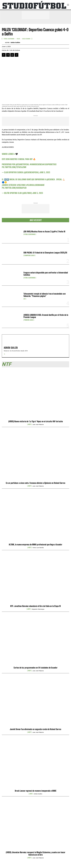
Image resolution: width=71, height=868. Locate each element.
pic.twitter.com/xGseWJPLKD (14, 188)
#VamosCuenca (36, 164)
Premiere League (29, 320)
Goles (18, 39)
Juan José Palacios (38, 424)
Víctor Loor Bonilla (38, 548)
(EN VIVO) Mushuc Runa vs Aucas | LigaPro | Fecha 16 (44, 232)
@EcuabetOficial (22, 164)
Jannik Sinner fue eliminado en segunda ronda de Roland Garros (35, 729)
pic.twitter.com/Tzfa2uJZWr (14, 167)
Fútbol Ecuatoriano (30, 234)
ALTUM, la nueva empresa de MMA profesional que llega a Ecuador (35, 545)
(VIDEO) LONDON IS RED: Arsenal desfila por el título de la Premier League (46, 316)
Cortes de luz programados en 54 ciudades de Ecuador (36, 668)
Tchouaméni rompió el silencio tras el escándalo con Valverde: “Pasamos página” (45, 295)
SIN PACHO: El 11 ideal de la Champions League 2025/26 (45, 253)
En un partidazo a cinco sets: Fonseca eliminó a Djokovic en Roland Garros (36, 483)
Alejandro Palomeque (38, 609)
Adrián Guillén (15, 42)
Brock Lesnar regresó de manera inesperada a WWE (36, 791)
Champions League (29, 255)
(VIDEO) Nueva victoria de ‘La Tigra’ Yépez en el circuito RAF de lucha (36, 421)
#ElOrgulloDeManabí (35, 185)
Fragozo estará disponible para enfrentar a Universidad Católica (46, 274)
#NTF (29, 424)
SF (25, 299)
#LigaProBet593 (50, 164)
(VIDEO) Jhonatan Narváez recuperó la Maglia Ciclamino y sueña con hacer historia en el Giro (36, 854)
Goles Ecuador (26, 39)
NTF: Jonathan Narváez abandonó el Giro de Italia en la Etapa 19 (35, 606)
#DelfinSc (21, 185)
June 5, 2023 (45, 172)
